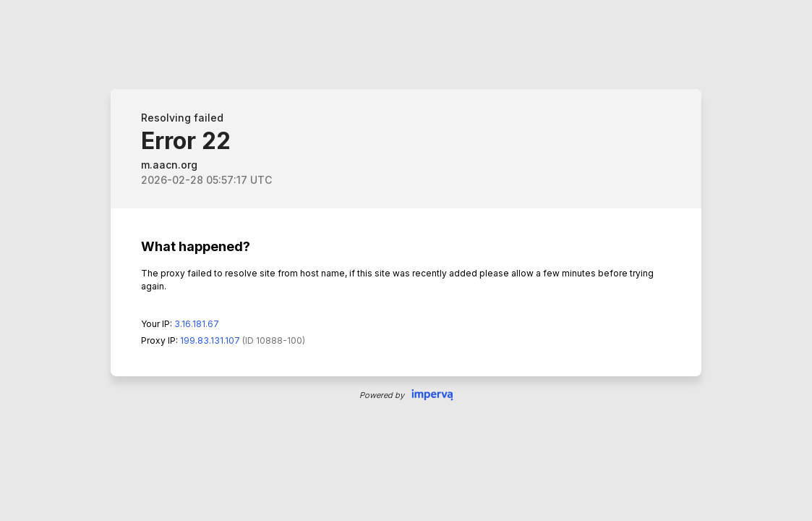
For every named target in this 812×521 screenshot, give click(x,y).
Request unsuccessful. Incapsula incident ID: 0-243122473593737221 (406, 260)
